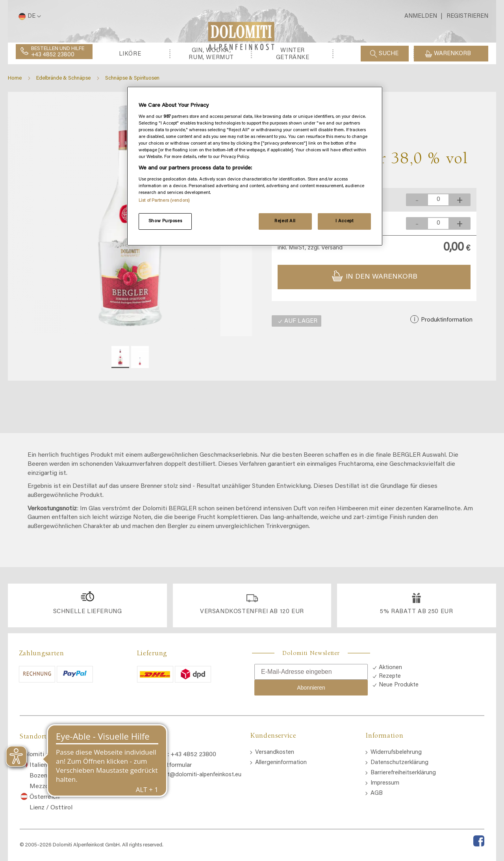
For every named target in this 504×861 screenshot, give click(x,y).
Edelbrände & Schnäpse (63, 114)
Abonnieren (311, 688)
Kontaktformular (169, 765)
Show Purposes (165, 221)
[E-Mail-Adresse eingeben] (311, 672)
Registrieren (467, 16)
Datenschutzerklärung (399, 763)
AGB (377, 793)
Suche (389, 54)
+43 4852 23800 (53, 55)
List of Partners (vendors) (164, 201)
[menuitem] (49, 90)
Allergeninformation (281, 763)
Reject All (285, 221)
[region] (255, 166)
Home (15, 114)
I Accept (345, 221)
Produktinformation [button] (446, 356)
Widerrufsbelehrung (396, 752)
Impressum (385, 783)
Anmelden (421, 16)
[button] (28, 17)
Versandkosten (275, 752)
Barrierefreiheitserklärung (403, 773)
